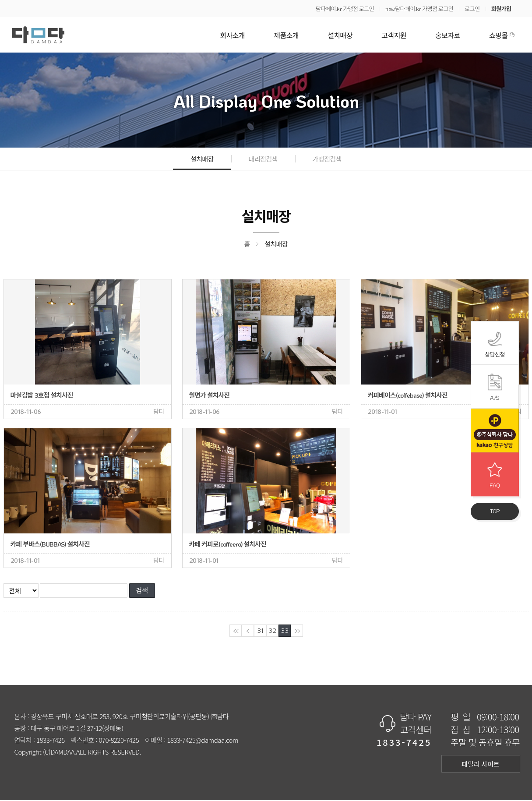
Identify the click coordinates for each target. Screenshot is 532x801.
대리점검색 (263, 159)
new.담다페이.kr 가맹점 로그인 (419, 9)
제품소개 (286, 35)
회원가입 (501, 9)
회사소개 (232, 35)
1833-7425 (51, 741)
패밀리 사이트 (481, 765)
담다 (38, 35)
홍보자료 (448, 35)
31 (260, 632)
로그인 (472, 9)
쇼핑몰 (499, 35)
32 (272, 632)
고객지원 (394, 35)
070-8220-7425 (119, 741)
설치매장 (340, 35)
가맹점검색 (327, 159)
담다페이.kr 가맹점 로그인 (345, 9)
